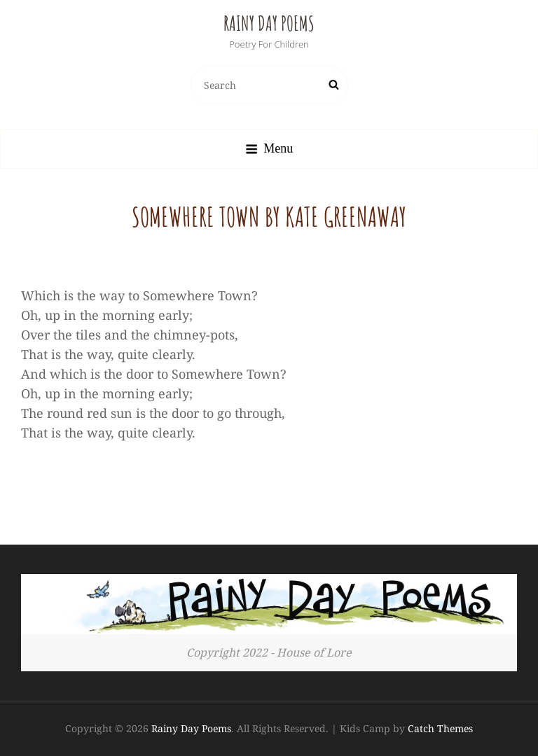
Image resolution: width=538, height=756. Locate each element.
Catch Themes (440, 728)
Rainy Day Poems (269, 23)
